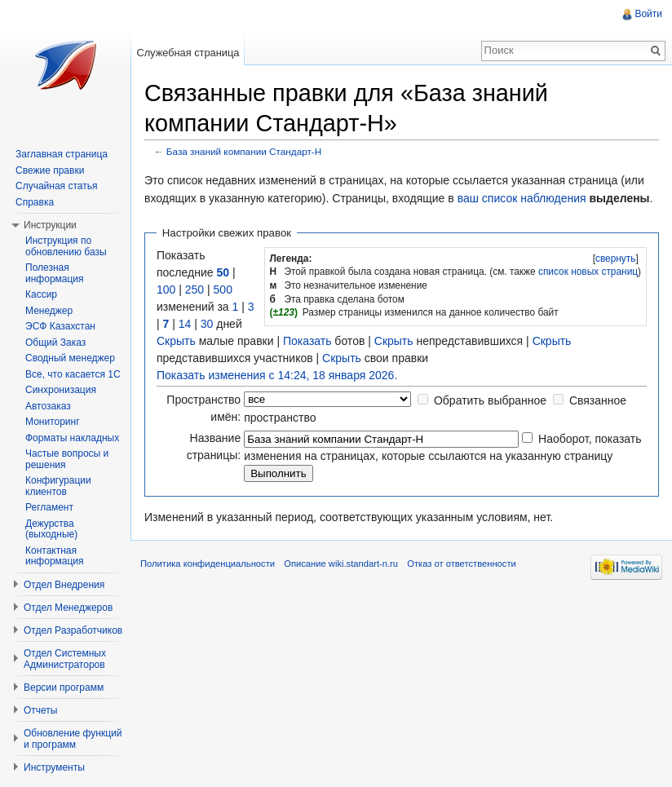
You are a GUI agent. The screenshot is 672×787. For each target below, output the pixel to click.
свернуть (616, 259)
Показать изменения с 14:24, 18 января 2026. (277, 375)
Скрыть (176, 341)
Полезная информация (55, 273)
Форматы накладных (72, 438)
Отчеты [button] (40, 710)
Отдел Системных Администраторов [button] (65, 659)
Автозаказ (48, 406)
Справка (35, 202)
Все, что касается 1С (73, 374)
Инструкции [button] (50, 225)
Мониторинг (53, 422)
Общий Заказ (55, 343)
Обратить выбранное (490, 400)
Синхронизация (61, 390)
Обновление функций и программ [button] (73, 739)
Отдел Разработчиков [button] (73, 630)
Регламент (49, 507)
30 (207, 324)
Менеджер (49, 311)
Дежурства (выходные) (51, 529)
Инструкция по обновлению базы (66, 246)
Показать (307, 341)
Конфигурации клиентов (58, 486)
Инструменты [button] (54, 767)
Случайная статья (56, 186)
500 (223, 290)
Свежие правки (50, 170)
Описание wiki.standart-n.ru (341, 564)
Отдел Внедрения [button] (64, 585)
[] (615, 259)
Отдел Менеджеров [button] (68, 608)
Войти (648, 14)
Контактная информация (55, 556)
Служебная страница (188, 53)
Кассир (41, 294)
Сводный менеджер (70, 358)
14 (185, 324)
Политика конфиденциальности (208, 564)
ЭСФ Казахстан (60, 326)
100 (166, 290)
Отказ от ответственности (462, 564)
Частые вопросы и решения (67, 459)
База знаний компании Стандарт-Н (244, 151)
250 (195, 290)
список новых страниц (588, 272)
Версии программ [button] (64, 688)
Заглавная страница (62, 154)
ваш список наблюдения (522, 198)
